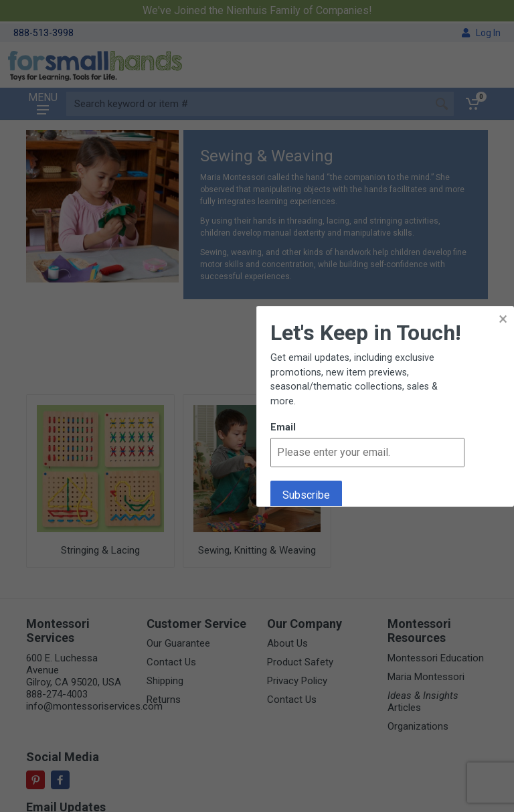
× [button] (503, 319)
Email (283, 427)
